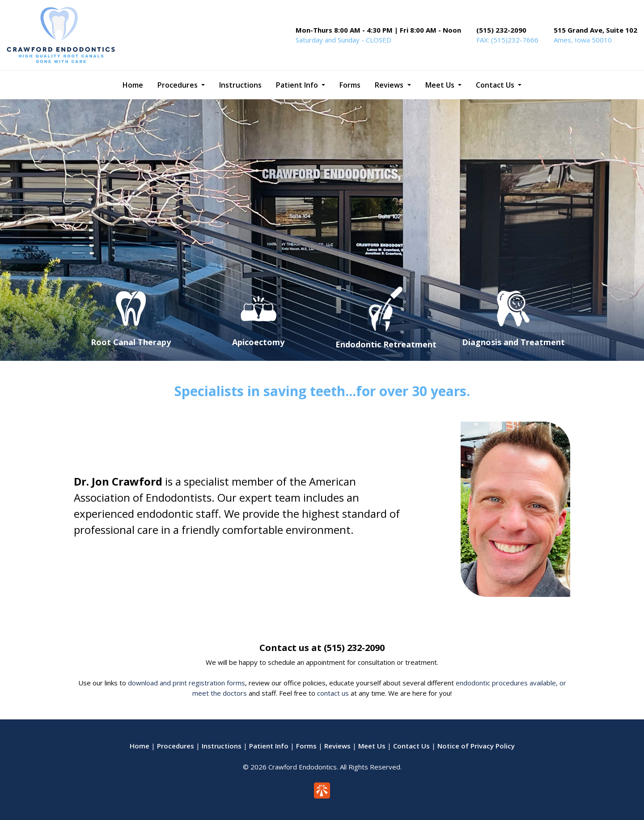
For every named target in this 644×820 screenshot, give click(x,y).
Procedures (176, 746)
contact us (333, 693)
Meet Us (372, 746)
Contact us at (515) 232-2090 (322, 648)
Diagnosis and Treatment (513, 342)
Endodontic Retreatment (386, 344)
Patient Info (269, 746)
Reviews (337, 746)
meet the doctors (220, 693)
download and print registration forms (186, 683)
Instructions (222, 746)
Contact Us (411, 746)
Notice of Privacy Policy (476, 746)
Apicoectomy (258, 342)
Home (140, 746)
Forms (306, 746)
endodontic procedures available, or (511, 683)
